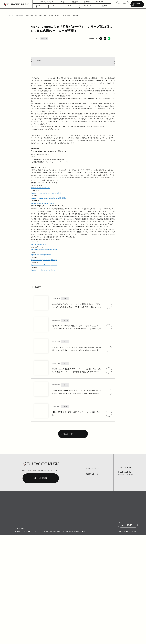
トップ (11, 16)
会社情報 (74, 2)
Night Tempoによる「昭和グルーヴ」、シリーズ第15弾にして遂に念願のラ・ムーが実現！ (50, 16)
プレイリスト (69, 6)
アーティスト (54, 6)
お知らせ (44, 39)
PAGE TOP (126, 634)
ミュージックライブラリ (86, 6)
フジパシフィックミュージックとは (53, 2)
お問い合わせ (123, 4)
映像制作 (103, 6)
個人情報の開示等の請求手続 (71, 641)
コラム (36, 641)
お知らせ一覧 (19, 16)
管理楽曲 (41, 6)
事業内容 (86, 2)
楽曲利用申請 (137, 4)
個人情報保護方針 (55, 641)
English (84, 641)
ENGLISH (99, 2)
